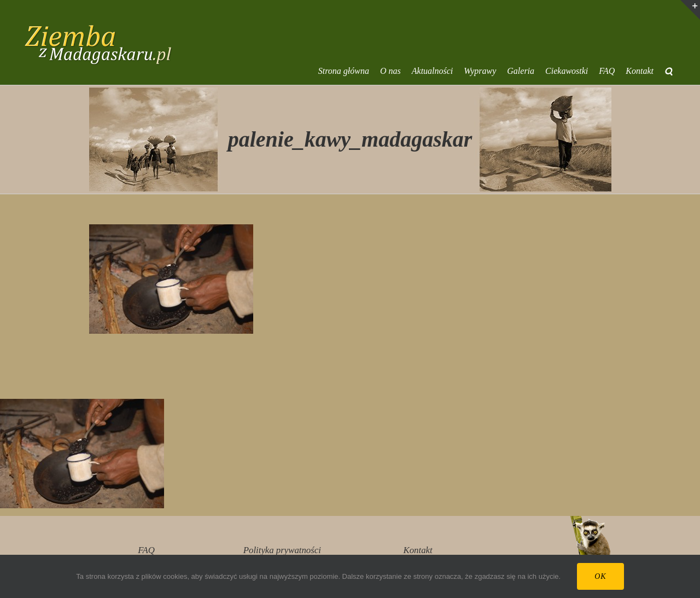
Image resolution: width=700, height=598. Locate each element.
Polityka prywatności (282, 550)
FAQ (146, 550)
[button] (669, 71)
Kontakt (418, 550)
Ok (600, 576)
